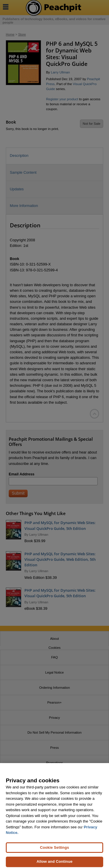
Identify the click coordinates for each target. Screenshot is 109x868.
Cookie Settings (54, 849)
